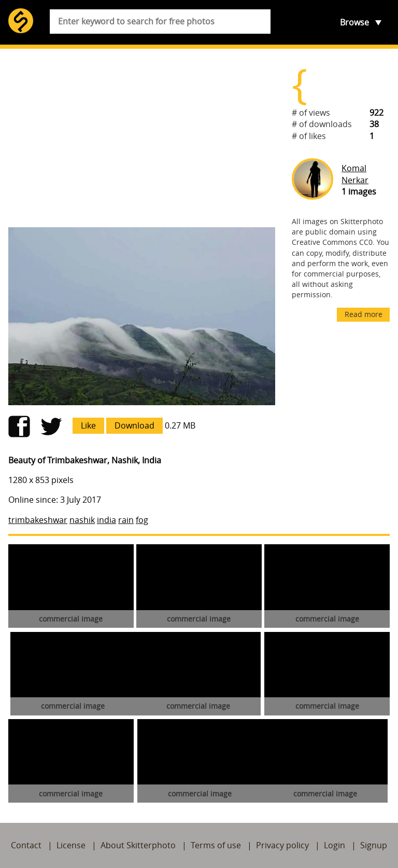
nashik (82, 520)
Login (335, 845)
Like (88, 425)
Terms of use (216, 845)
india (106, 520)
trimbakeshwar (38, 520)
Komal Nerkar (355, 174)
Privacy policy (282, 845)
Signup (374, 845)
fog (142, 520)
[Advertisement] (142, 138)
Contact (26, 845)
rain (126, 520)
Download (134, 425)
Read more (364, 314)
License (71, 845)
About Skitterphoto (138, 845)
